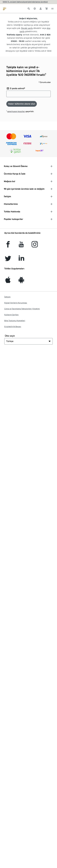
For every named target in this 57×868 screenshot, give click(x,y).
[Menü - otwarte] (52, 8)
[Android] (21, 282)
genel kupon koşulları (16, 111)
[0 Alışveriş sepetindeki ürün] (47, 8)
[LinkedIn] (21, 260)
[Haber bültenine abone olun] (22, 104)
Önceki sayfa (27, 28)
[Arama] (29, 8)
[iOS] (8, 282)
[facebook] (8, 246)
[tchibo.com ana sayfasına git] (5, 8)
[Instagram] (35, 246)
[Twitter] (8, 260)
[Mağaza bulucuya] (35, 8)
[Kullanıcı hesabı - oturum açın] (41, 8)
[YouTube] (21, 246)
